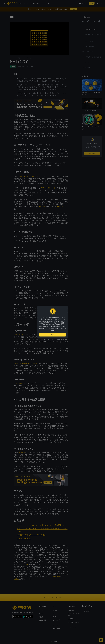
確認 (52, 335)
